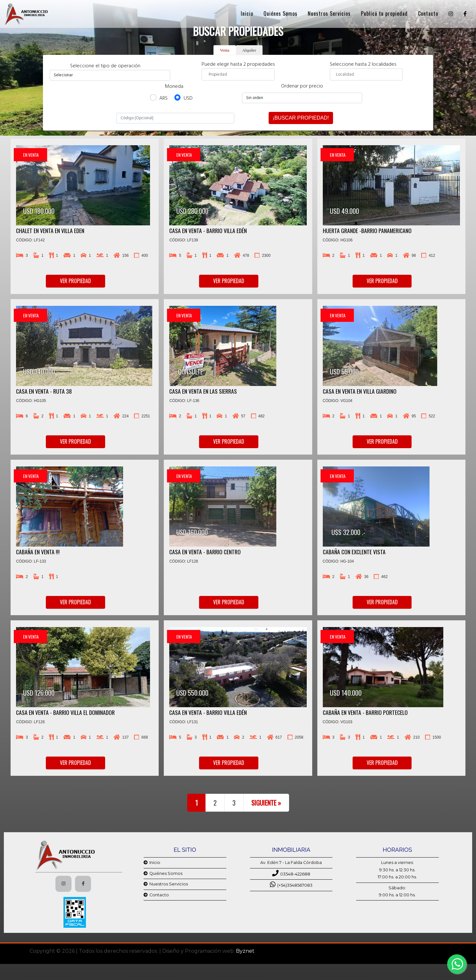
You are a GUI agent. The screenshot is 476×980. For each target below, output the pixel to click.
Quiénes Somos (280, 12)
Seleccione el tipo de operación (110, 66)
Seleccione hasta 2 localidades (366, 71)
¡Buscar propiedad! (301, 118)
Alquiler (249, 50)
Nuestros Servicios (329, 12)
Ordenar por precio (302, 86)
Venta (225, 50)
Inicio (247, 12)
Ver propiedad (75, 281)
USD (188, 98)
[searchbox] (238, 74)
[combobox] (238, 74)
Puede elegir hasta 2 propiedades (238, 71)
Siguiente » (266, 803)
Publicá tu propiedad (384, 12)
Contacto (428, 12)
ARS (163, 98)
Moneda (174, 87)
